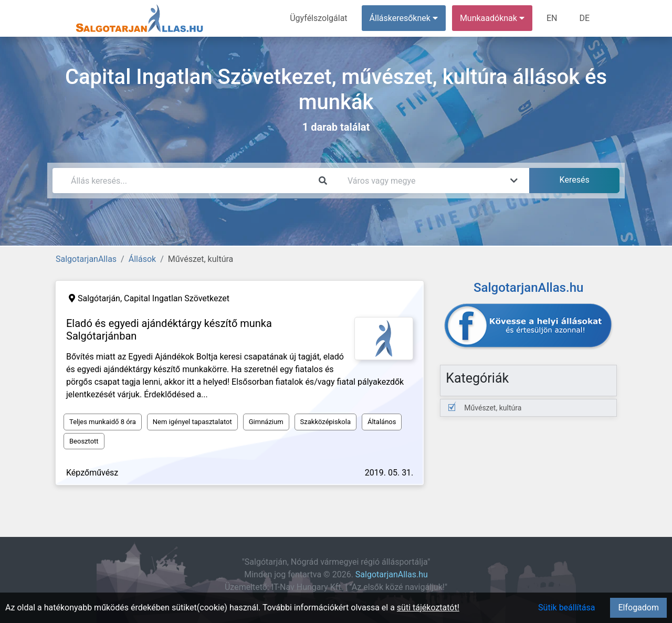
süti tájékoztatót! (428, 608)
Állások (142, 259)
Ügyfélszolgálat (318, 18)
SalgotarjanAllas (86, 259)
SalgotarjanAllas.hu (392, 574)
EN (552, 18)
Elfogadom (638, 608)
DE (584, 18)
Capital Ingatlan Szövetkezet (177, 298)
